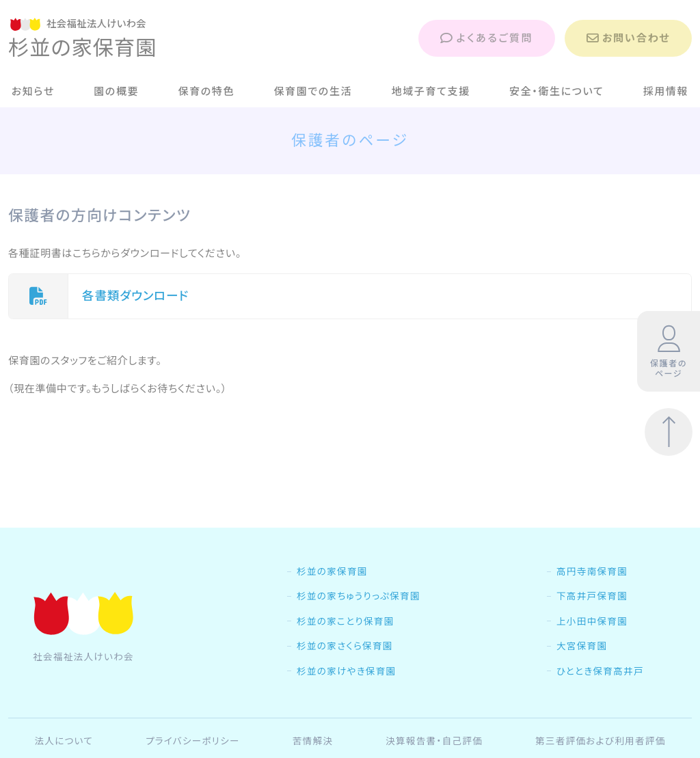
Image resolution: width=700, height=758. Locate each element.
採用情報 (666, 91)
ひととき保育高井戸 (600, 671)
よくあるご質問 (487, 38)
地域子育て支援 (431, 91)
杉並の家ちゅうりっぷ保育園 (359, 596)
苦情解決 (313, 741)
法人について (64, 741)
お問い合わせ (628, 38)
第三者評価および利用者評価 (601, 741)
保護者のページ (669, 352)
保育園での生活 (313, 91)
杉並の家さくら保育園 (345, 646)
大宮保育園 (582, 646)
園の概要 (116, 91)
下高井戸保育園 (592, 596)
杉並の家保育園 (332, 571)
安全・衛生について (556, 91)
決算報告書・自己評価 (434, 741)
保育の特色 (207, 91)
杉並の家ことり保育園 (346, 621)
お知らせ (33, 91)
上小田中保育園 (592, 621)
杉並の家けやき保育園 (346, 671)
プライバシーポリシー (193, 741)
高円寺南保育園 (592, 571)
